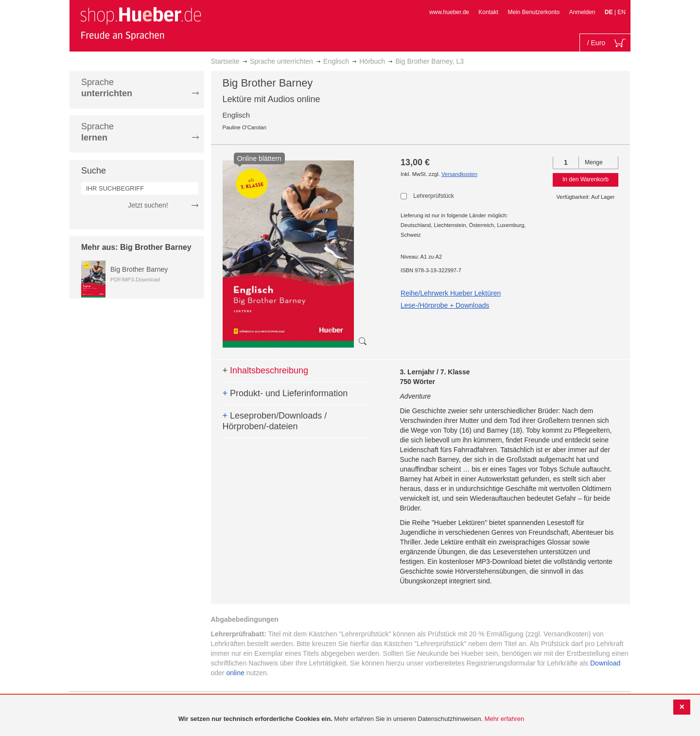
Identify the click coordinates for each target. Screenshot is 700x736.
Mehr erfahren (505, 719)
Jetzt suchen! (148, 205)
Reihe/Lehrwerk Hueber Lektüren (451, 293)
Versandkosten (459, 174)
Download (605, 663)
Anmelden (582, 12)
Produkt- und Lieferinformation (285, 393)
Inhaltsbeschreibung (266, 370)
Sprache (107, 88)
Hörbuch (372, 61)
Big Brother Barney (139, 269)
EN (621, 12)
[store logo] (140, 23)
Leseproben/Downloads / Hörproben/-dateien (275, 421)
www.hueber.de (449, 12)
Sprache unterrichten (281, 61)
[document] (351, 719)
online (235, 673)
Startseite (225, 61)
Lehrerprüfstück (433, 196)
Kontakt (488, 12)
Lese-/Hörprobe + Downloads (445, 305)
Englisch (336, 61)
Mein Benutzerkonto (534, 12)
